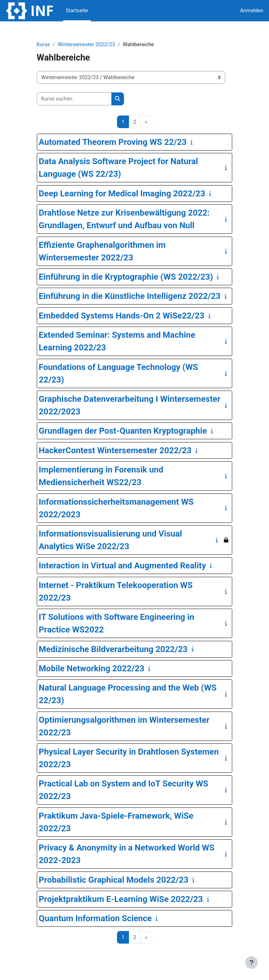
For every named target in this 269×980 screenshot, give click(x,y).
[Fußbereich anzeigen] (251, 962)
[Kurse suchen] (74, 99)
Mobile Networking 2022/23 (92, 668)
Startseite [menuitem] (77, 10)
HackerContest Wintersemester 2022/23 (115, 450)
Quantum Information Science (95, 918)
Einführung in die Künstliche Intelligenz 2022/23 (130, 296)
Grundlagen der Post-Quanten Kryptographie (123, 431)
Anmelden (252, 10)
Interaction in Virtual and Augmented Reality (122, 566)
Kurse (43, 44)
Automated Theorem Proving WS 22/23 (113, 142)
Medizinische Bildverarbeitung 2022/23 (113, 649)
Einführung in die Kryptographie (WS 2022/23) (126, 277)
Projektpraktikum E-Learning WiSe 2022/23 (121, 899)
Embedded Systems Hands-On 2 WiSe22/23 (122, 316)
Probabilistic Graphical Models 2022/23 (114, 880)
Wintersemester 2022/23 (86, 44)
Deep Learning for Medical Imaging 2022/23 (122, 194)
